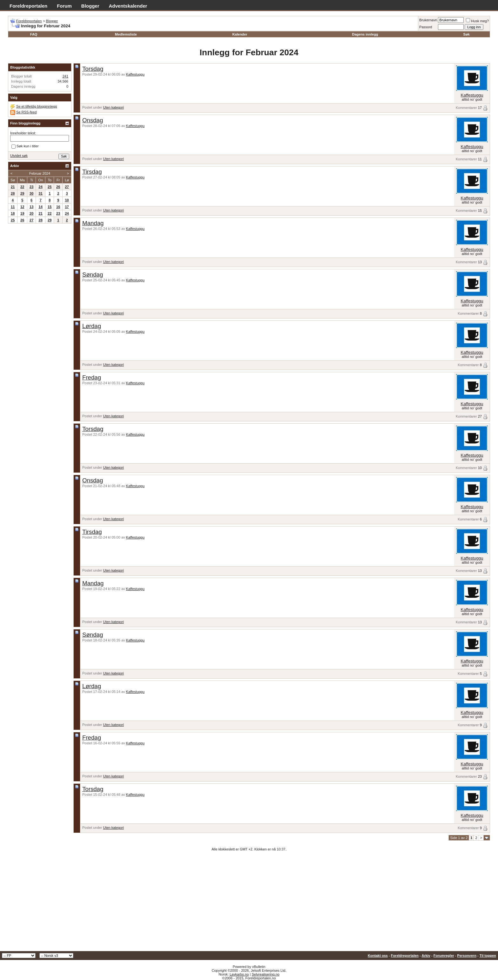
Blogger (90, 6)
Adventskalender (128, 6)
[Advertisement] (249, 903)
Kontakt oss (378, 956)
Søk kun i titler (25, 147)
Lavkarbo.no (239, 974)
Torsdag (93, 69)
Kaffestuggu (135, 74)
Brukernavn (428, 20)
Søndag (93, 275)
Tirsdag (92, 172)
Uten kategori (113, 107)
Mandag (93, 223)
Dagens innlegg (365, 34)
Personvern (467, 956)
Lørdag (92, 326)
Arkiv (426, 956)
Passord (426, 27)
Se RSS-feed (26, 112)
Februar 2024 (40, 173)
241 (65, 76)
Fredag (92, 377)
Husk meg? (477, 21)
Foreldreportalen (28, 6)
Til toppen (488, 956)
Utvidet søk (19, 156)
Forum (64, 6)
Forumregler (444, 956)
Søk (467, 34)
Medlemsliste (126, 34)
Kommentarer (466, 108)
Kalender (240, 34)
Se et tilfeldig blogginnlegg (37, 106)
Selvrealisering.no (265, 974)
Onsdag (93, 120)
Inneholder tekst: (23, 133)
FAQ (34, 34)
